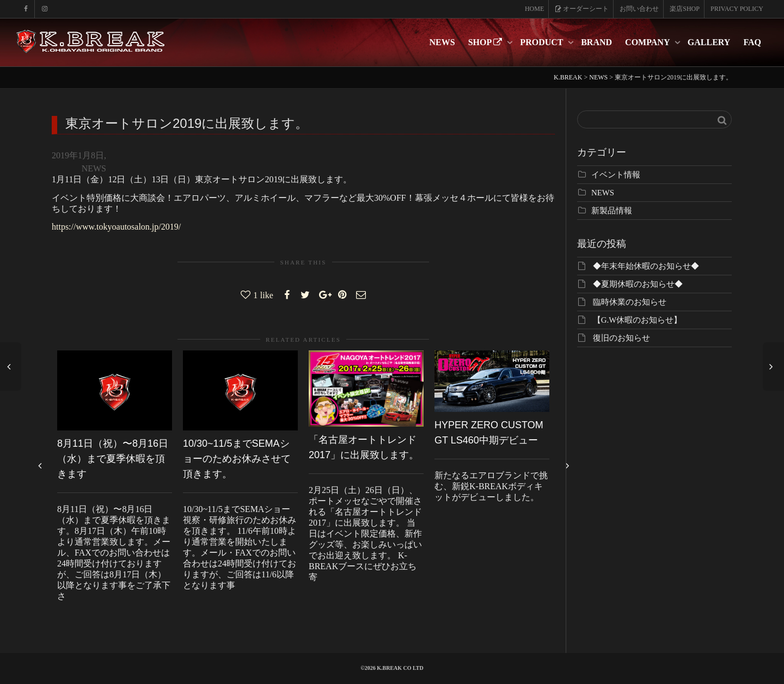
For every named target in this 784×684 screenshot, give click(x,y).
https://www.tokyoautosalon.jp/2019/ (116, 227)
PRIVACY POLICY (737, 9)
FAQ (752, 42)
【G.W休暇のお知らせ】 (638, 320)
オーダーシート (582, 9)
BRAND (596, 42)
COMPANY (648, 42)
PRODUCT (543, 42)
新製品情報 (612, 211)
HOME (534, 9)
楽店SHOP (685, 9)
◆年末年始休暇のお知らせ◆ (646, 266)
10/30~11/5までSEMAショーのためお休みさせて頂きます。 (237, 459)
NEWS (442, 42)
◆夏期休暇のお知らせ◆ (638, 284)
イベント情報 (616, 175)
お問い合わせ (639, 9)
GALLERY (709, 42)
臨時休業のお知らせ (630, 302)
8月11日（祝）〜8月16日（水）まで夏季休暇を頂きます (113, 459)
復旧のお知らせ (621, 338)
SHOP (486, 42)
